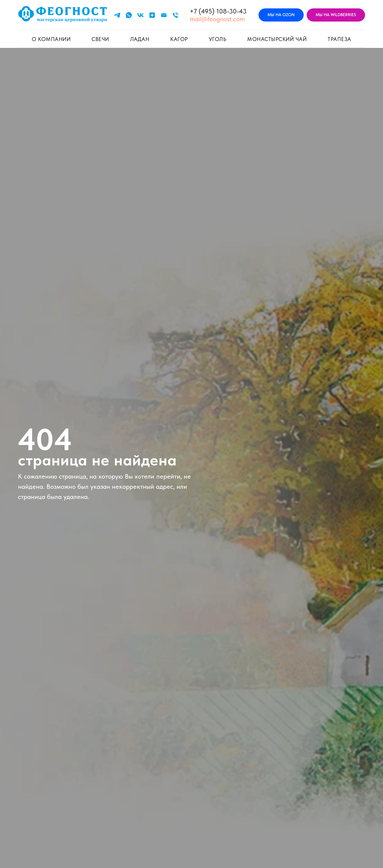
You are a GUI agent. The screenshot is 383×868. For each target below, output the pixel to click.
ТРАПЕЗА (339, 39)
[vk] (140, 15)
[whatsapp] (129, 15)
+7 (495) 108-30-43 (218, 11)
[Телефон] (175, 15)
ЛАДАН (140, 39)
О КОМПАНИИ (51, 39)
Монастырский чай (277, 39)
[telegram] (117, 15)
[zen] (152, 15)
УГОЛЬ (218, 39)
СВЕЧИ (100, 39)
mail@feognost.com (217, 19)
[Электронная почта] (164, 15)
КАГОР (179, 39)
